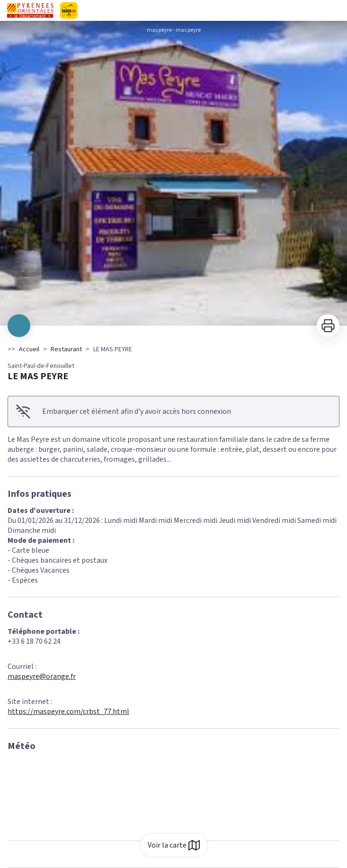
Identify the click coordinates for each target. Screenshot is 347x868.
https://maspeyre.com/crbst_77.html (68, 712)
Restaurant (66, 349)
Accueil (29, 349)
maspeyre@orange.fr (42, 676)
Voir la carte (174, 845)
